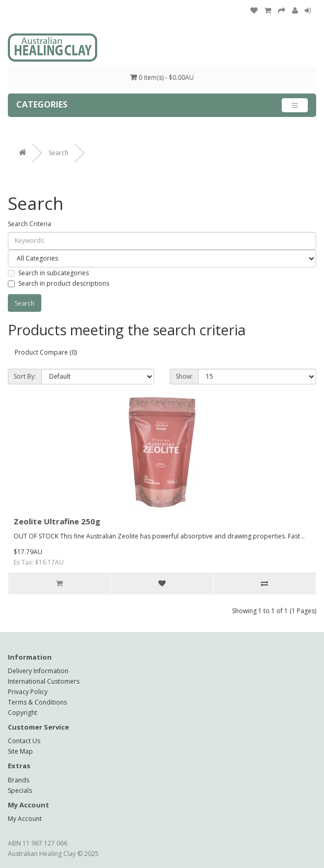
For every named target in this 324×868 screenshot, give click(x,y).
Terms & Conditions (37, 702)
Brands (19, 780)
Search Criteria (30, 224)
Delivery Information (38, 671)
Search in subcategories (48, 273)
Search (59, 153)
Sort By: (25, 376)
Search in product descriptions (59, 283)
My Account (25, 819)
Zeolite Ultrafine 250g (57, 521)
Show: (184, 376)
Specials (20, 790)
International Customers (44, 681)
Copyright (22, 713)
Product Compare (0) (46, 352)
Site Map (20, 751)
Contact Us (24, 741)
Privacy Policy (28, 692)
